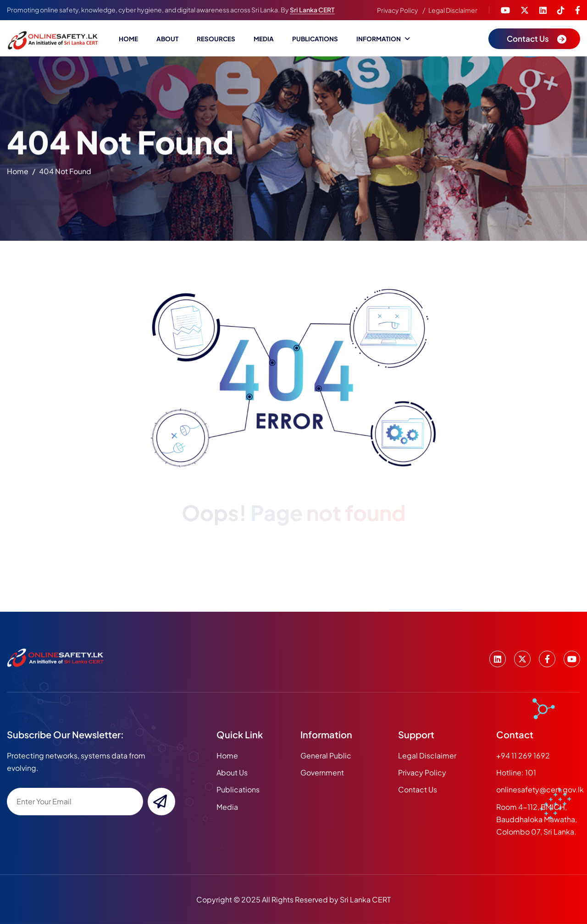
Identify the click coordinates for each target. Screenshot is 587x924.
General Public (326, 755)
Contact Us (418, 789)
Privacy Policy (398, 10)
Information (379, 39)
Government (322, 772)
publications (238, 789)
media (227, 807)
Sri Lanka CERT (312, 10)
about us (232, 772)
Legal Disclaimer (453, 10)
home (18, 173)
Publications (315, 39)
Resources (216, 39)
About (167, 39)
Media (264, 39)
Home (128, 39)
